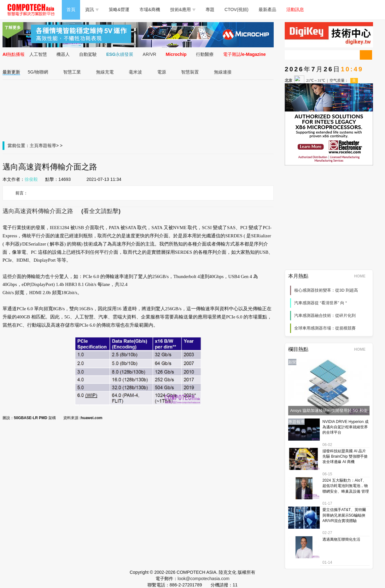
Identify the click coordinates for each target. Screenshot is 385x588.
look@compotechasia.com (203, 579)
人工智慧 (38, 54)
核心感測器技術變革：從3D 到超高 (326, 290)
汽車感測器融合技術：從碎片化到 (325, 315)
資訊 (92, 9)
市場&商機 (150, 9)
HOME (362, 276)
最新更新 (11, 72)
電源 (162, 72)
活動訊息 (295, 9)
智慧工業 (72, 72)
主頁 (34, 146)
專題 (210, 9)
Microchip (176, 54)
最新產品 (267, 9)
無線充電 (105, 72)
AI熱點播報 (14, 54)
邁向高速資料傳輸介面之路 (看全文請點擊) (61, 211)
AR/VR (150, 54)
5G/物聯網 (38, 72)
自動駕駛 (88, 54)
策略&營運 (119, 9)
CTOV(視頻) (236, 9)
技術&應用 (183, 9)
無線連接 (223, 72)
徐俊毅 (31, 179)
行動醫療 (205, 54)
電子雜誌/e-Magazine (245, 54)
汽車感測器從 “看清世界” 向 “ (321, 303)
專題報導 (47, 146)
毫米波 (136, 72)
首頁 (71, 9)
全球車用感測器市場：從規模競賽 (325, 328)
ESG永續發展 (120, 54)
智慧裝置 (190, 72)
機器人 (63, 54)
